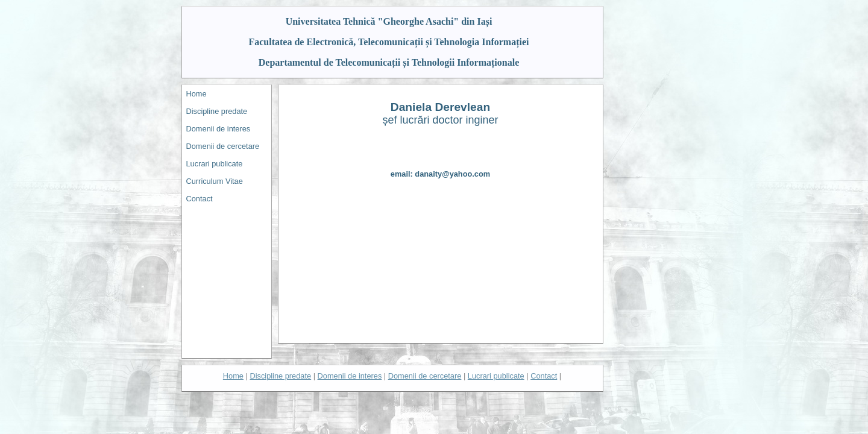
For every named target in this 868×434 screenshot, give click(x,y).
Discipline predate (217, 111)
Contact (200, 199)
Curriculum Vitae (215, 181)
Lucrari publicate (215, 164)
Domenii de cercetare (223, 146)
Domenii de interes (219, 129)
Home (197, 94)
